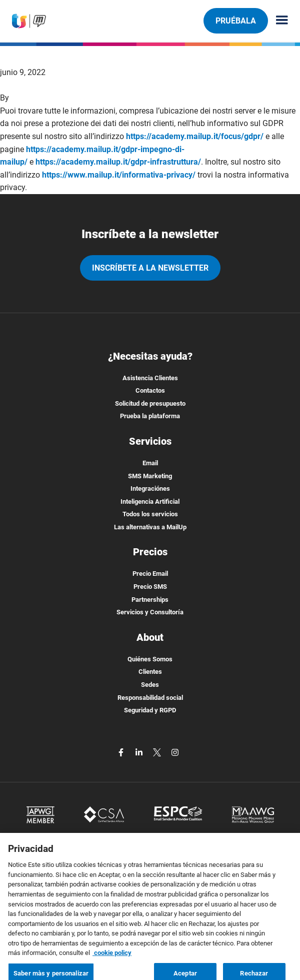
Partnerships (150, 600)
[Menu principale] (278, 21)
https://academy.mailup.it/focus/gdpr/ (195, 136)
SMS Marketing (150, 476)
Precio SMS (150, 587)
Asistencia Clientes (150, 378)
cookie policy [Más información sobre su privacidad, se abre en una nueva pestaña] (112, 959)
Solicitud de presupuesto (150, 403)
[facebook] (122, 752)
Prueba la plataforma (150, 416)
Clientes (150, 672)
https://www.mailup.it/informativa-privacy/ (119, 175)
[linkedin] (140, 752)
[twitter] (158, 752)
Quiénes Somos (150, 659)
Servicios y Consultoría (150, 612)
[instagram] (175, 752)
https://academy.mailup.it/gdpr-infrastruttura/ (118, 162)
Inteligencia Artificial (150, 502)
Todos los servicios (150, 514)
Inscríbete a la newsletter (150, 268)
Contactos (150, 390)
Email (150, 463)
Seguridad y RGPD (150, 710)
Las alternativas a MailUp (150, 527)
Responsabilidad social (150, 698)
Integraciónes (150, 488)
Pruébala (235, 21)
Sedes (150, 685)
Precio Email (150, 574)
